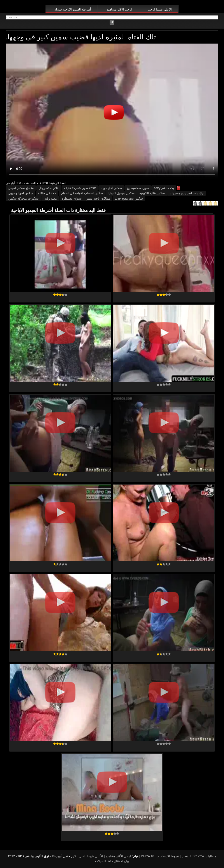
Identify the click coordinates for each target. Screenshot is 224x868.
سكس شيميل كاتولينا (121, 193)
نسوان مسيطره (72, 199)
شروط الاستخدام (169, 856)
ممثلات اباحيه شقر (98, 199)
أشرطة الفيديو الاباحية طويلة (73, 9)
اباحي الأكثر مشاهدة (119, 9)
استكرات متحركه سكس (24, 199)
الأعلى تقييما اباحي (160, 9)
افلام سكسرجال (49, 188)
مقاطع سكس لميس (21, 188)
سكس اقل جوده (111, 188)
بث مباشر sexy (164, 188)
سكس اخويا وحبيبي (21, 193)
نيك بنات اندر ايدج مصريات (187, 193)
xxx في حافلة (47, 193)
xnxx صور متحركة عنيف (80, 188)
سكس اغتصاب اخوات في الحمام (82, 193)
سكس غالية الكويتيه (152, 193)
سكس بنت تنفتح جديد (129, 199)
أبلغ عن (10, 183)
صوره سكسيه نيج (138, 188)
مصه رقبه (51, 199)
